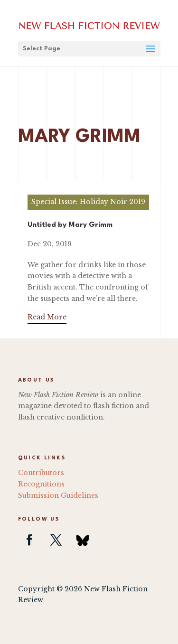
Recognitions (41, 484)
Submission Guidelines (58, 495)
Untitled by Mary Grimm (70, 225)
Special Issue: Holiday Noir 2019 (88, 202)
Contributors (41, 473)
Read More (47, 317)
